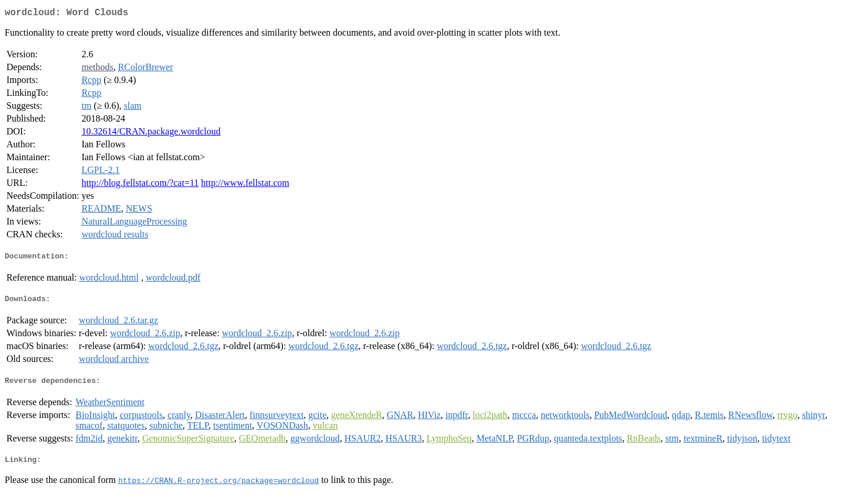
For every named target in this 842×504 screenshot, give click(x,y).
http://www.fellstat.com (245, 185)
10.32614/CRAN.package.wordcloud (151, 134)
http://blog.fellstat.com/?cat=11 (140, 185)
